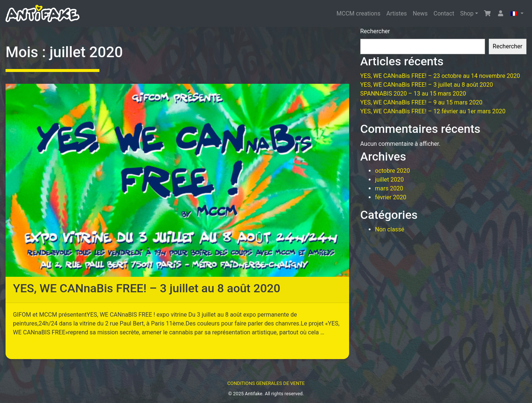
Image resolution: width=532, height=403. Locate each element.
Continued (26, 341)
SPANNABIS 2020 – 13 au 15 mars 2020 (413, 94)
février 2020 (391, 197)
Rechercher (375, 31)
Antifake (254, 394)
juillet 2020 (389, 180)
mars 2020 (389, 188)
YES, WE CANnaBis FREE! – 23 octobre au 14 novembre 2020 (440, 76)
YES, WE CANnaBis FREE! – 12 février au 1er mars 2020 (433, 111)
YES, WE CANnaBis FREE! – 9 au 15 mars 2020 (421, 102)
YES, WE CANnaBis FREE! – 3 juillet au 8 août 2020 (147, 288)
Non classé (390, 229)
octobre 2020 (392, 171)
